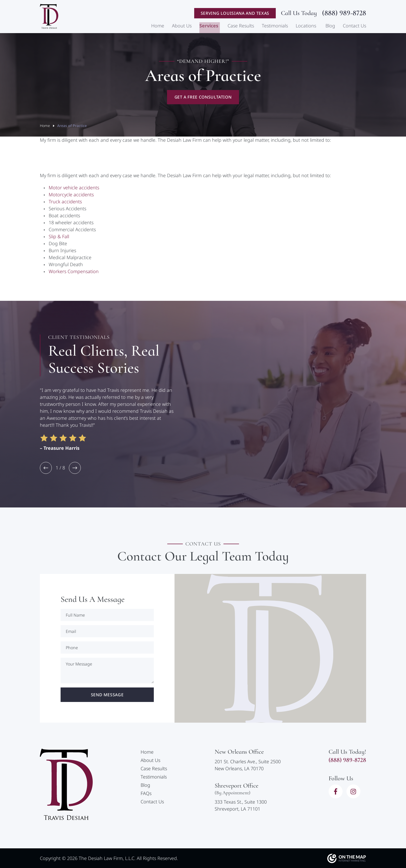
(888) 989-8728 (344, 13)
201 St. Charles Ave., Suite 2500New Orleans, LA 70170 (248, 765)
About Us (182, 26)
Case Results (241, 26)
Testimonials (275, 26)
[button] (46, 468)
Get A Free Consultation (203, 98)
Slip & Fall (59, 237)
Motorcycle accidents (71, 195)
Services (209, 26)
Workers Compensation (74, 272)
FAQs (146, 794)
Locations (306, 26)
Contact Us (354, 26)
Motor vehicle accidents (74, 188)
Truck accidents (65, 202)
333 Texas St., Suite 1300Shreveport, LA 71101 (241, 806)
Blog (330, 26)
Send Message (107, 695)
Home (158, 26)
